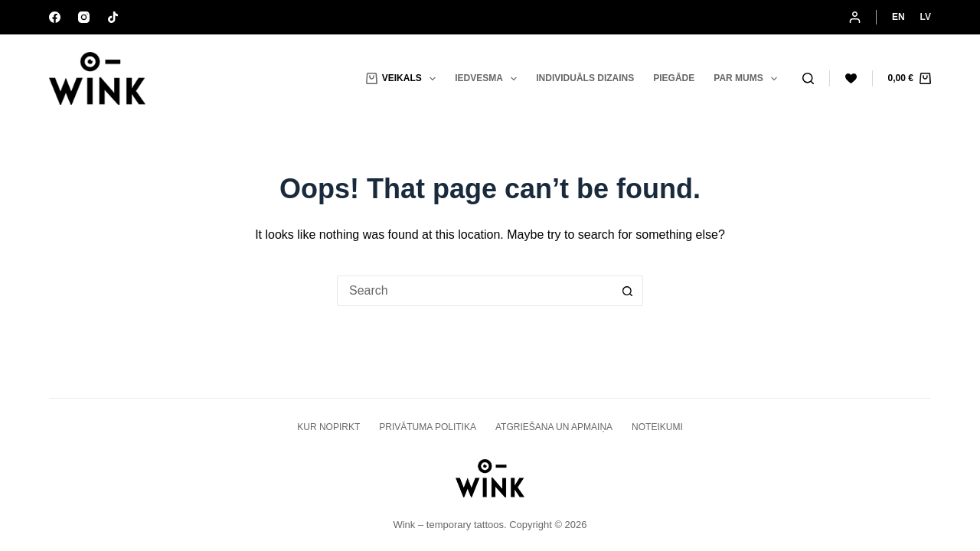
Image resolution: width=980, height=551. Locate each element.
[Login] (855, 17)
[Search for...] (475, 291)
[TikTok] (113, 17)
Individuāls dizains (585, 78)
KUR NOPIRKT (328, 427)
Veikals (404, 79)
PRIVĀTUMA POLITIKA (428, 427)
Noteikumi (657, 427)
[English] (898, 18)
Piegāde (674, 78)
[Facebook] (55, 17)
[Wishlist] (851, 78)
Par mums (748, 79)
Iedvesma (489, 79)
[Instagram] (84, 17)
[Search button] (628, 291)
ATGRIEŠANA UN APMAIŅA (554, 427)
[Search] (808, 78)
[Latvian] (926, 18)
